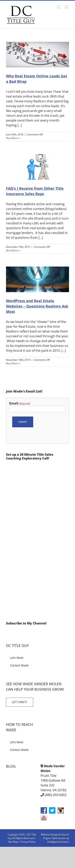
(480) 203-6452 (55, 795)
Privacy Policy (28, 842)
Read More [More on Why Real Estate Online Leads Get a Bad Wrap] (12, 138)
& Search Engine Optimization (56, 836)
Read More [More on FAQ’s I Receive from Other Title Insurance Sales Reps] (12, 250)
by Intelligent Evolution (58, 840)
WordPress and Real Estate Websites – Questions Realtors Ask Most (37, 306)
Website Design (49, 835)
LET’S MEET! (20, 702)
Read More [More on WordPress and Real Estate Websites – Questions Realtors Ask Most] (12, 363)
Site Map (13, 842)
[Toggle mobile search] (59, 7)
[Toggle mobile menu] (67, 7)
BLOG (11, 766)
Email (20, 403)
